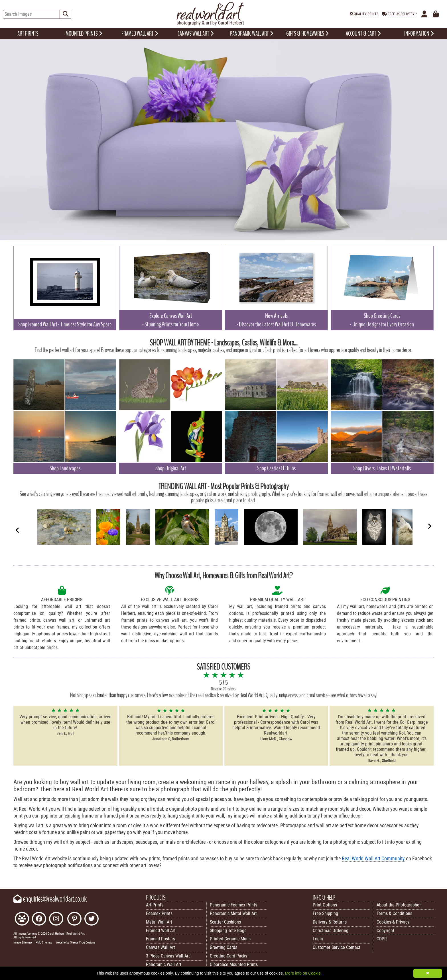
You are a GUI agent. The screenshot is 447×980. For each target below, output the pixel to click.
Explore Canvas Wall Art (171, 320)
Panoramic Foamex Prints (233, 905)
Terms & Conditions (394, 913)
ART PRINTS (28, 34)
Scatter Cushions (225, 922)
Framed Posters (160, 939)
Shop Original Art (171, 468)
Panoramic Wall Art (164, 964)
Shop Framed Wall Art (65, 324)
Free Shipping (325, 913)
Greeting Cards (223, 947)
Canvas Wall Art (160, 947)
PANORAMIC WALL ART (252, 34)
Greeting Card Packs (228, 956)
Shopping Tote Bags (228, 931)
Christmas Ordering (331, 931)
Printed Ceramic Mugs (230, 939)
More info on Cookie (303, 973)
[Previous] (17, 530)
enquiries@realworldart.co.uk (50, 899)
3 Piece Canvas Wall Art (168, 956)
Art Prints (155, 905)
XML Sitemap (44, 943)
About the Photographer (399, 905)
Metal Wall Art (159, 922)
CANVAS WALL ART (196, 34)
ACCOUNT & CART (363, 34)
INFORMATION (419, 34)
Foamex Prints (159, 913)
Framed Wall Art (161, 931)
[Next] (430, 526)
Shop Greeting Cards (382, 320)
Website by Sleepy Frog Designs (76, 943)
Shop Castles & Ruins (276, 468)
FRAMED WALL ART (140, 34)
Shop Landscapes (65, 468)
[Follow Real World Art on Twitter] (92, 919)
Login (318, 939)
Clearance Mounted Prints (234, 964)
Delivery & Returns (330, 922)
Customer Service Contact (337, 947)
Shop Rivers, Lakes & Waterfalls (382, 468)
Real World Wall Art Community (373, 859)
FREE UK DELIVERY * (402, 14)
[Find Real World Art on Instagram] (56, 919)
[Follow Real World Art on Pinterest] (74, 919)
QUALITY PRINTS (366, 14)
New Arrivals (276, 320)
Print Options (325, 905)
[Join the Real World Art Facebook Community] (22, 919)
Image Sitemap (23, 943)
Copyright (385, 931)
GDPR (382, 939)
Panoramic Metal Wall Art (233, 913)
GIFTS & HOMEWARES (307, 34)
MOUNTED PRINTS (84, 34)
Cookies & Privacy (393, 922)
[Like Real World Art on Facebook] (39, 919)
